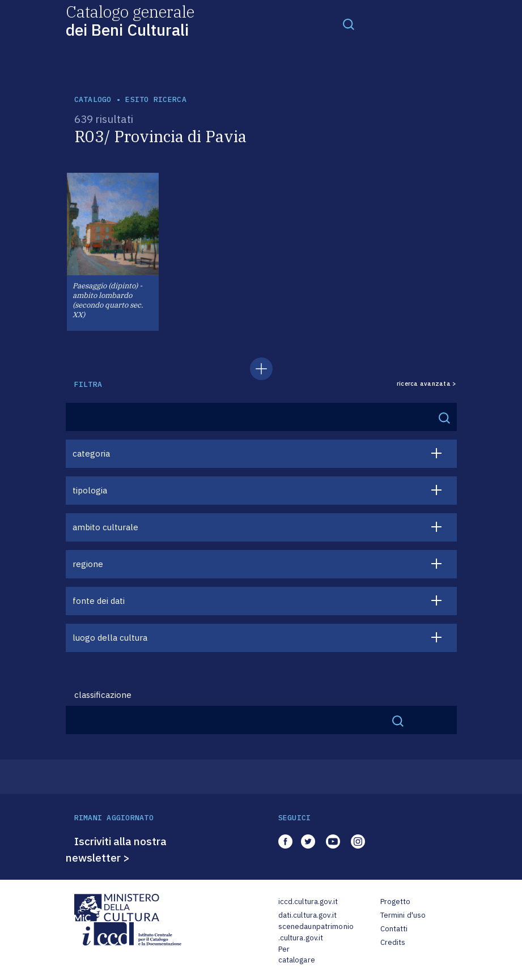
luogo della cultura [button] (110, 638)
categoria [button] (91, 453)
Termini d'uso (403, 915)
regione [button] (88, 564)
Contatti (394, 929)
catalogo (93, 99)
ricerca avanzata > (427, 384)
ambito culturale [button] (105, 527)
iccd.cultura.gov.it (308, 902)
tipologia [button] (90, 490)
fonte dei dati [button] (99, 601)
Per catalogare (297, 955)
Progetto (396, 902)
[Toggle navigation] (349, 24)
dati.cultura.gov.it (307, 915)
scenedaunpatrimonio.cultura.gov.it (316, 932)
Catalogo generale (130, 20)
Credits (393, 942)
